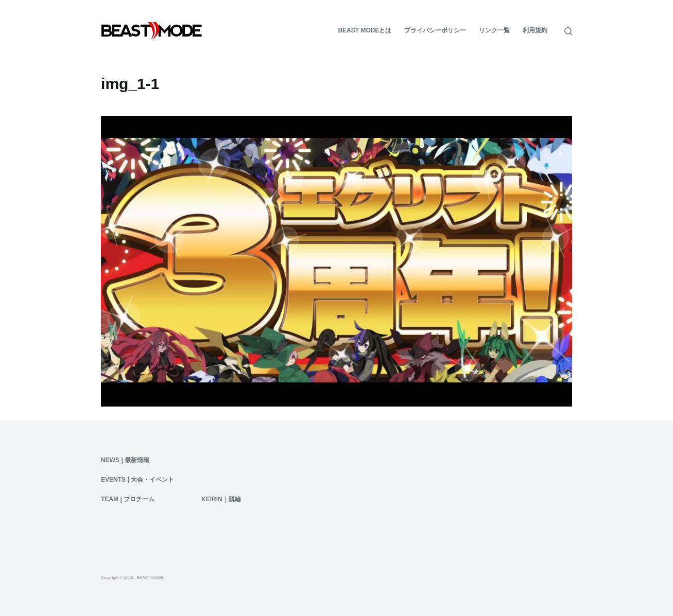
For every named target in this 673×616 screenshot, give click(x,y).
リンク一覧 (494, 30)
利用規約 (535, 30)
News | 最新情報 (125, 460)
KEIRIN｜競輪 (221, 499)
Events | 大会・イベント (137, 480)
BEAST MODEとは (365, 30)
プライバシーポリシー (435, 30)
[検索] (568, 31)
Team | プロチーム (128, 499)
